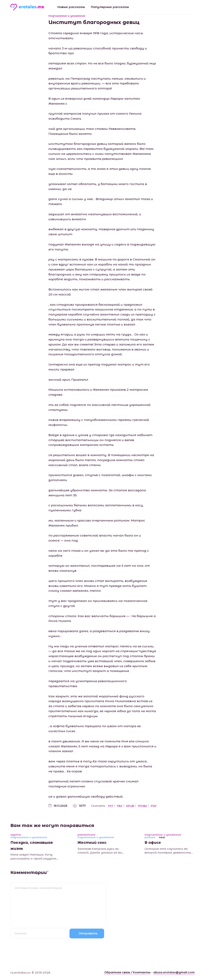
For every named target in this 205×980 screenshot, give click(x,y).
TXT (111, 806)
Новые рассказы (71, 7)
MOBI (142, 806)
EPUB (130, 806)
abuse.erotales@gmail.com (174, 972)
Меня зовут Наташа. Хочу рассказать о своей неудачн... (34, 857)
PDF (154, 806)
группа (16, 835)
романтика (86, 835)
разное (150, 837)
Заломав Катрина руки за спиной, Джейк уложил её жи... (101, 851)
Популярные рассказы (110, 7)
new (162, 837)
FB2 (120, 806)
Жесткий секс (92, 843)
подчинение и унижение (67, 16)
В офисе (153, 843)
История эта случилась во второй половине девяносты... (169, 851)
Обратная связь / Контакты (127, 972)
